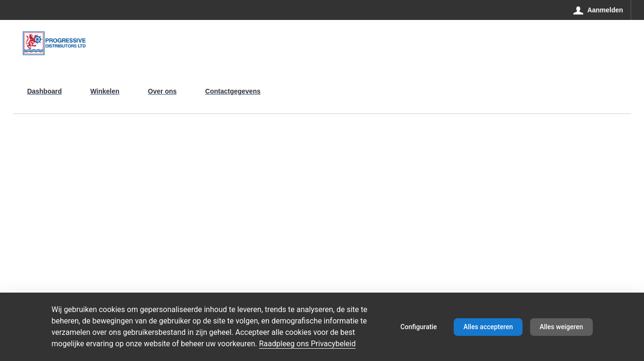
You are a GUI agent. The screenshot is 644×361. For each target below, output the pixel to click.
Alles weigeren (561, 327)
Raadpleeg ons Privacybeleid (308, 344)
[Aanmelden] (598, 10)
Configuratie (419, 327)
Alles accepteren (488, 327)
